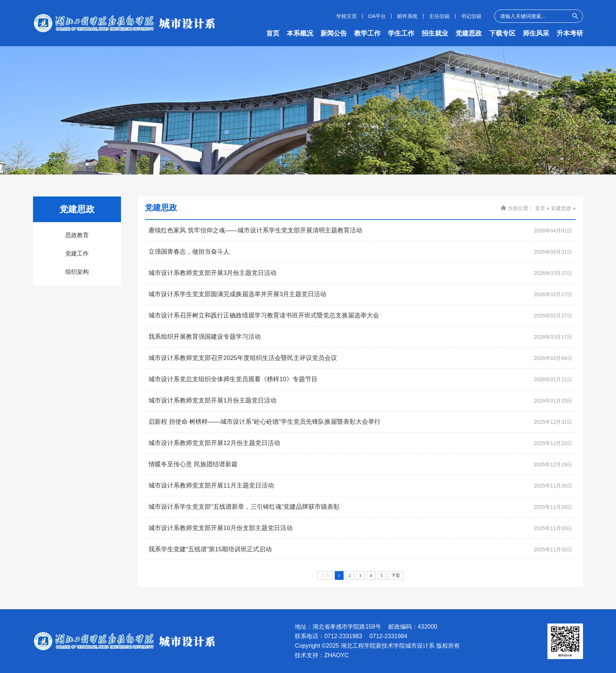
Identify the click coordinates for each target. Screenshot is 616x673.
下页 (396, 575)
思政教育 (77, 235)
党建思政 (469, 33)
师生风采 (536, 33)
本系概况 (300, 33)
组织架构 (77, 272)
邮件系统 (407, 16)
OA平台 (377, 16)
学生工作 (401, 33)
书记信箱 (471, 16)
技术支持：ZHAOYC (322, 655)
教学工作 (367, 33)
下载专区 (502, 33)
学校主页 (346, 16)
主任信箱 (439, 16)
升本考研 (570, 33)
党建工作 (77, 253)
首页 (273, 33)
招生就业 (435, 33)
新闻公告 (334, 33)
